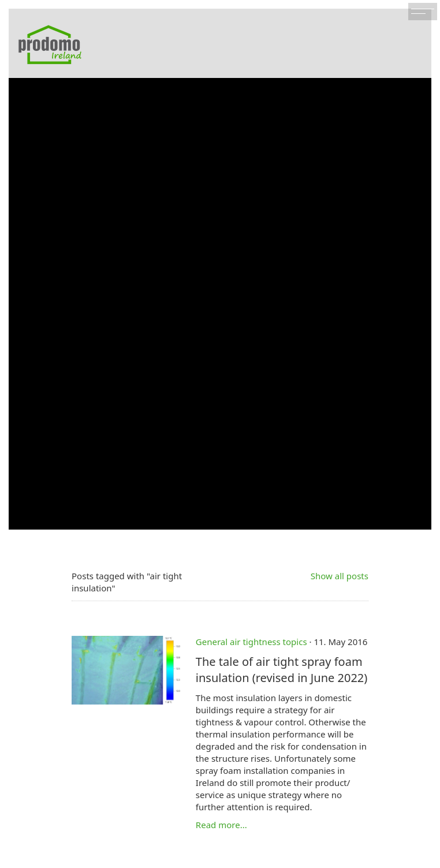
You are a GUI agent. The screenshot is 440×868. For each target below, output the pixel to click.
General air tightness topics (251, 642)
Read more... (221, 825)
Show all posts (340, 576)
